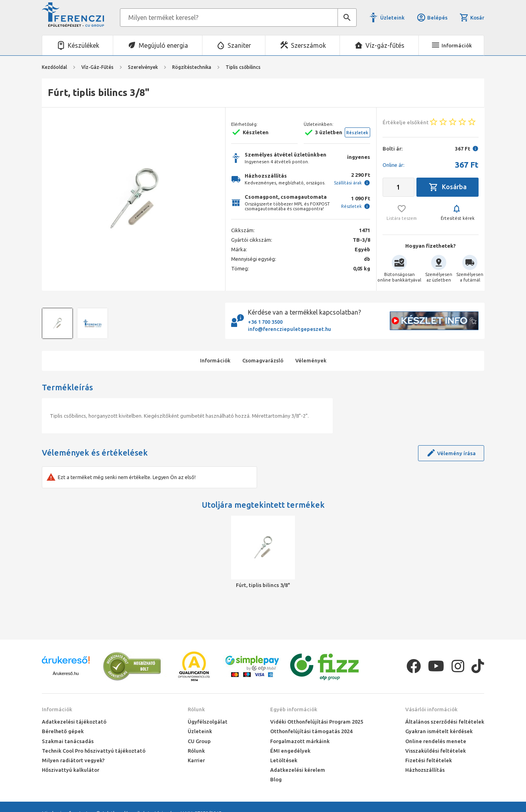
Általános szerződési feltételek (445, 722)
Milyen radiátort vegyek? (73, 760)
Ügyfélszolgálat (208, 722)
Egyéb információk (294, 709)
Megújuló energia (163, 45)
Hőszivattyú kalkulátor (71, 770)
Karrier (196, 760)
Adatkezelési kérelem (298, 770)
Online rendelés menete (436, 741)
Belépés (432, 18)
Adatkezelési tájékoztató (74, 722)
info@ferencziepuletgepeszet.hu (289, 329)
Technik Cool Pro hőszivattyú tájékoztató (94, 751)
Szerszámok (308, 45)
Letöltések (284, 760)
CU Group (199, 741)
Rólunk (196, 709)
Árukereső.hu (66, 673)
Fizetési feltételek (429, 760)
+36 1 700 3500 (265, 322)
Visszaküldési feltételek (436, 751)
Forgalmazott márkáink (300, 741)
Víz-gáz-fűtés (385, 45)
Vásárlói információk (431, 709)
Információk (57, 709)
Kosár (472, 18)
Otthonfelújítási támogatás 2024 (311, 731)
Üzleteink (392, 18)
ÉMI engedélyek (290, 751)
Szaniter (239, 45)
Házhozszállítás (425, 770)
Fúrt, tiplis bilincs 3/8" (263, 585)
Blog (276, 779)
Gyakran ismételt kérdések (439, 731)
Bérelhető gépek (63, 731)
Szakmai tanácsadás (68, 741)
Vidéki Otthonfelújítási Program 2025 (317, 722)
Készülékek (83, 45)
